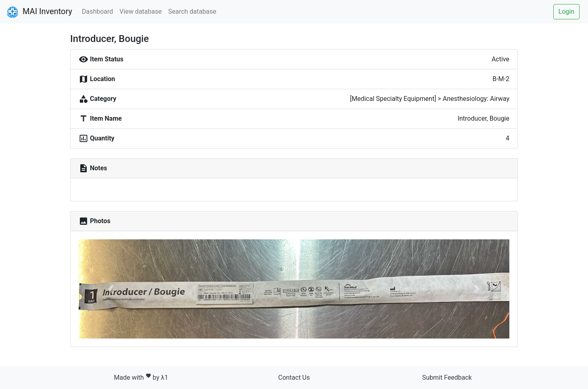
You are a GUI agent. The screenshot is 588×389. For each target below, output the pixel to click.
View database (141, 12)
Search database (192, 12)
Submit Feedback (447, 377)
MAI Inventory (39, 12)
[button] (111, 289)
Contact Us (294, 377)
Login (566, 12)
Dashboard (97, 12)
